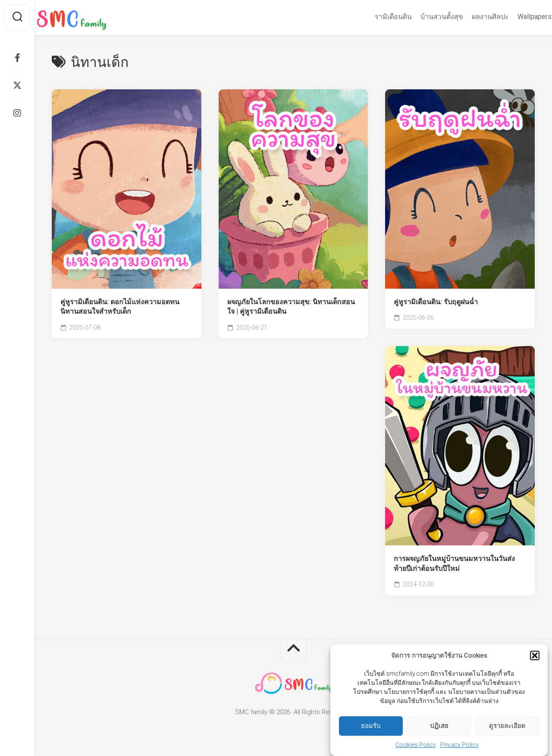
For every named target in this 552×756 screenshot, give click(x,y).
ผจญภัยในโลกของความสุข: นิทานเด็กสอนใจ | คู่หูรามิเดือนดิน (291, 307)
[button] (535, 658)
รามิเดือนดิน (376, 17)
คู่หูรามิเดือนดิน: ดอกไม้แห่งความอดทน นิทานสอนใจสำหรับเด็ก (120, 307)
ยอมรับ (371, 728)
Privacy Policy (459, 747)
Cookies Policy (416, 747)
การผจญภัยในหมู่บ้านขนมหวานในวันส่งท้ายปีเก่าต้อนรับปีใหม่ (454, 564)
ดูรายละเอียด (507, 728)
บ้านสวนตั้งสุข (425, 17)
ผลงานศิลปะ (474, 17)
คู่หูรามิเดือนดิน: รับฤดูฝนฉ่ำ (436, 302)
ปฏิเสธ (439, 728)
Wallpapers (518, 17)
